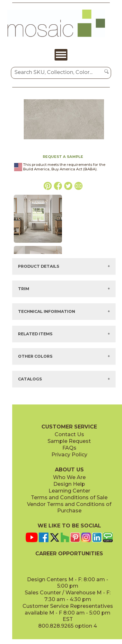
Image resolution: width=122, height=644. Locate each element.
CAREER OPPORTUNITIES (69, 554)
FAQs (69, 448)
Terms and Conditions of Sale (69, 497)
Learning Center (69, 491)
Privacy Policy (69, 455)
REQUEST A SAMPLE (63, 157)
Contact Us (69, 434)
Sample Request (69, 441)
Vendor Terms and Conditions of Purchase (69, 508)
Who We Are (69, 477)
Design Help (69, 484)
